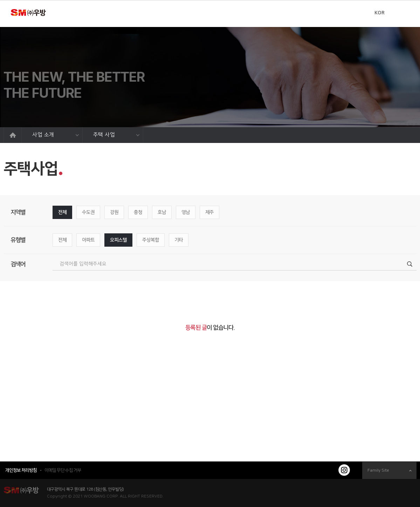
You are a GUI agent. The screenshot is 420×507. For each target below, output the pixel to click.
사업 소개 (56, 135)
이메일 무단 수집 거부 (63, 470)
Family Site (390, 470)
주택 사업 (116, 135)
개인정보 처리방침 (21, 470)
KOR (380, 13)
